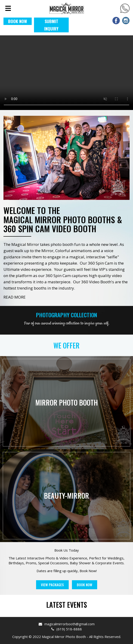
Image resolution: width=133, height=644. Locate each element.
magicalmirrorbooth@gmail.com (67, 624)
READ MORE (15, 297)
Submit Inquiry (51, 25)
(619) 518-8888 (125, 8)
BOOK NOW (18, 21)
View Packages (52, 585)
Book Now (85, 585)
